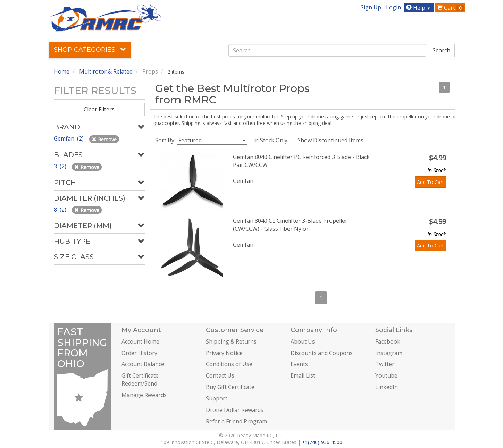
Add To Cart (430, 182)
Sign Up (371, 7)
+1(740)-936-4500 (322, 442)
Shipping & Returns (231, 341)
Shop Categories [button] (90, 50)
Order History (139, 353)
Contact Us (220, 375)
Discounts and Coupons (322, 353)
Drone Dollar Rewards (235, 410)
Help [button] (419, 8)
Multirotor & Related (106, 71)
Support (217, 398)
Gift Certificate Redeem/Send (140, 379)
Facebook (388, 341)
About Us (303, 341)
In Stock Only (272, 140)
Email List (303, 375)
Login (393, 7)
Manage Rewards (144, 395)
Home (62, 71)
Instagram (389, 353)
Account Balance (143, 364)
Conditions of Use (229, 364)
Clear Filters (99, 109)
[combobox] (327, 50)
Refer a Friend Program (236, 421)
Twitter (385, 364)
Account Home (140, 341)
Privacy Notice (224, 353)
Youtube (386, 375)
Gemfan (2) (69, 138)
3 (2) (61, 166)
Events (299, 364)
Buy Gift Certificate (230, 387)
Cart (451, 8)
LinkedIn (387, 387)
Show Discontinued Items (332, 140)
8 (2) (61, 210)
